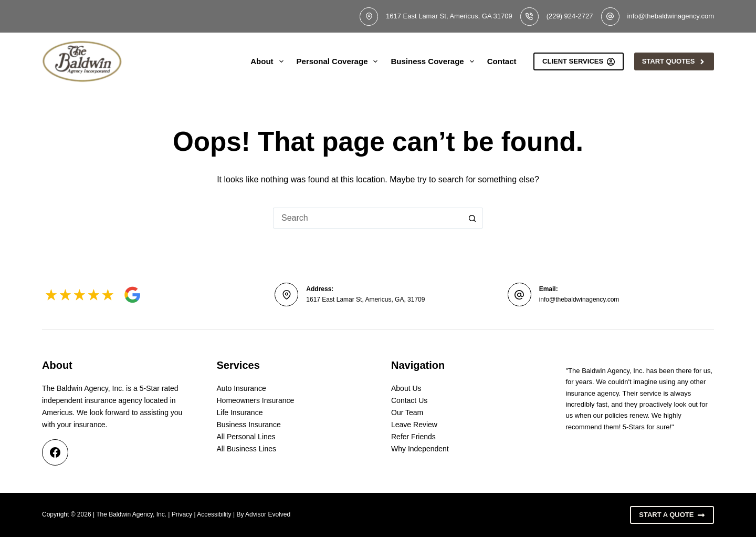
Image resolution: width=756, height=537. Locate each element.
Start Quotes (674, 61)
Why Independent (420, 449)
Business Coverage (434, 61)
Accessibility (214, 514)
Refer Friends (413, 437)
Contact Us (409, 400)
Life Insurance (240, 412)
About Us (406, 388)
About (269, 61)
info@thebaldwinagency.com (671, 16)
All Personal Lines (246, 437)
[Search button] (472, 218)
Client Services (579, 61)
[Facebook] (55, 452)
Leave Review (414, 425)
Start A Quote (672, 515)
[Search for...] (367, 218)
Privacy (182, 514)
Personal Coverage (339, 61)
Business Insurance (249, 425)
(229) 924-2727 (570, 16)
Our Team (407, 412)
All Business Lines (247, 449)
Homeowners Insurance (256, 400)
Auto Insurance (241, 388)
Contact (502, 61)
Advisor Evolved (268, 514)
